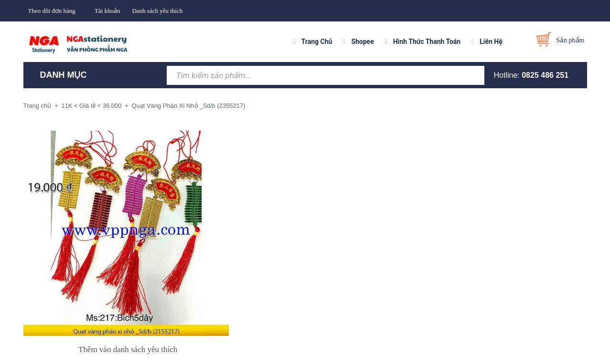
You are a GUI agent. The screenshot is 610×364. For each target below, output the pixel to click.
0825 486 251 (545, 75)
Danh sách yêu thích (157, 11)
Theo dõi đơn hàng (52, 11)
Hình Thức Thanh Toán (427, 42)
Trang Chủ (317, 42)
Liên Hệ (491, 42)
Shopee (362, 42)
